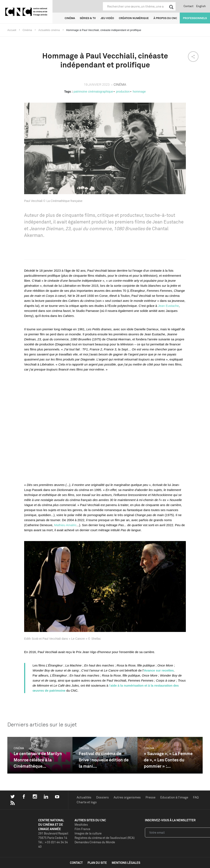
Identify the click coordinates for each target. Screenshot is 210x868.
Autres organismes (127, 797)
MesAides (81, 825)
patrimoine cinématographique (93, 92)
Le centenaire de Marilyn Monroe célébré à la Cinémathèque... (38, 760)
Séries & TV (88, 18)
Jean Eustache (168, 306)
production (123, 92)
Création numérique (134, 18)
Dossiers (102, 797)
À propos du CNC (165, 18)
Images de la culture (88, 833)
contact (76, 863)
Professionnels (195, 18)
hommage (139, 92)
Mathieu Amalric (65, 525)
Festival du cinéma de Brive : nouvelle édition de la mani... (104, 760)
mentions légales (126, 863)
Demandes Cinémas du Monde (95, 842)
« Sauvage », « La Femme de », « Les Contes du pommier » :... (168, 760)
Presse (150, 797)
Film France (82, 829)
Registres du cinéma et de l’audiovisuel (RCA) (105, 838)
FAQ (196, 797)
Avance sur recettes (159, 670)
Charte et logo (87, 802)
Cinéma (70, 18)
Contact (188, 6)
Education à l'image (174, 797)
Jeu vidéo (107, 18)
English (201, 6)
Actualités (84, 797)
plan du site (97, 863)
